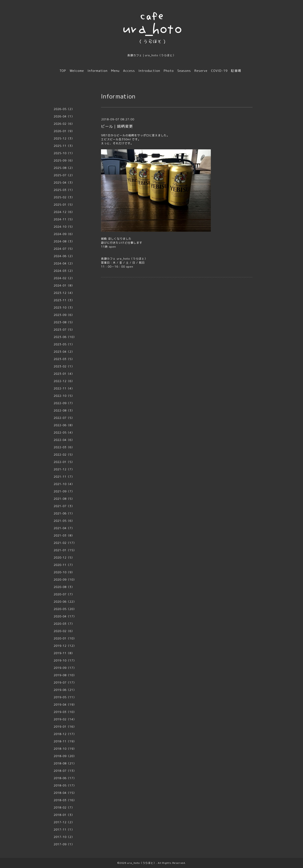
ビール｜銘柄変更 (117, 126)
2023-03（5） (64, 359)
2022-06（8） (64, 425)
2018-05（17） (65, 785)
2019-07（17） (65, 683)
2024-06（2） (64, 256)
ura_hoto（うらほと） (142, 863)
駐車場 (236, 71)
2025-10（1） (64, 153)
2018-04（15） (65, 793)
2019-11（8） (64, 653)
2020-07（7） (64, 594)
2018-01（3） (64, 815)
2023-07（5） (64, 330)
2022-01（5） (64, 462)
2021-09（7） (64, 491)
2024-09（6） (64, 234)
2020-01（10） (65, 638)
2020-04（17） (65, 616)
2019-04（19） (65, 705)
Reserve (201, 71)
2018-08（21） (65, 763)
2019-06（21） (65, 690)
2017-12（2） (64, 822)
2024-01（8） (64, 285)
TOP (63, 71)
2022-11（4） (64, 388)
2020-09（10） (65, 580)
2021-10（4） (64, 484)
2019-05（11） (65, 697)
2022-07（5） (64, 418)
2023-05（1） (64, 344)
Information (98, 71)
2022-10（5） (64, 396)
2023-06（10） (65, 337)
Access (129, 71)
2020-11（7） (64, 565)
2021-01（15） (65, 550)
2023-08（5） (64, 322)
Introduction (149, 71)
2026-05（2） (64, 109)
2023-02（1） (64, 366)
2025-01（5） (64, 205)
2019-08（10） (65, 675)
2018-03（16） (65, 800)
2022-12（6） (64, 381)
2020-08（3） (64, 587)
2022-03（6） (64, 447)
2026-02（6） (64, 124)
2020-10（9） (64, 572)
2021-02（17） (65, 543)
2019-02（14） (65, 719)
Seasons (184, 71)
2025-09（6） (64, 160)
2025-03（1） (64, 190)
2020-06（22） (65, 602)
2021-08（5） (64, 499)
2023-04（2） (64, 352)
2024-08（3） (64, 241)
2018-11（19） (65, 741)
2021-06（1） (64, 513)
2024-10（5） (64, 227)
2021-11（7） (64, 477)
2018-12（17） (65, 734)
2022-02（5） (64, 455)
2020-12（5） (64, 558)
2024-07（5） (64, 249)
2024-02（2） (64, 278)
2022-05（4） (64, 433)
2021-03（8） (64, 535)
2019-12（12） (65, 646)
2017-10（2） (64, 837)
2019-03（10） (65, 712)
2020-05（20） (65, 609)
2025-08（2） (64, 168)
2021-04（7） (64, 528)
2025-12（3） (64, 138)
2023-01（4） (64, 374)
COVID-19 (219, 71)
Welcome (77, 71)
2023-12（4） (64, 293)
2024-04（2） (64, 263)
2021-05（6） (64, 521)
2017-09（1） (64, 844)
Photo (169, 71)
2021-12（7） (64, 469)
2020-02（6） (64, 631)
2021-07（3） (64, 506)
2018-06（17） (65, 778)
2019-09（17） (65, 668)
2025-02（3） (64, 197)
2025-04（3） (64, 183)
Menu (115, 71)
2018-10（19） (65, 749)
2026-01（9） (64, 131)
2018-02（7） (64, 808)
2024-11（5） (64, 219)
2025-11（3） (64, 146)
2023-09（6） (64, 315)
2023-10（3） (64, 308)
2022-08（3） (64, 410)
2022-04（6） (64, 440)
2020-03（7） (64, 624)
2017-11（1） (64, 830)
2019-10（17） (65, 660)
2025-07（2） (64, 175)
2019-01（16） (65, 727)
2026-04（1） (64, 116)
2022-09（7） (64, 403)
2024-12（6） (64, 212)
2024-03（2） (64, 271)
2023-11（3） (64, 300)
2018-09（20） (65, 756)
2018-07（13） (65, 771)
